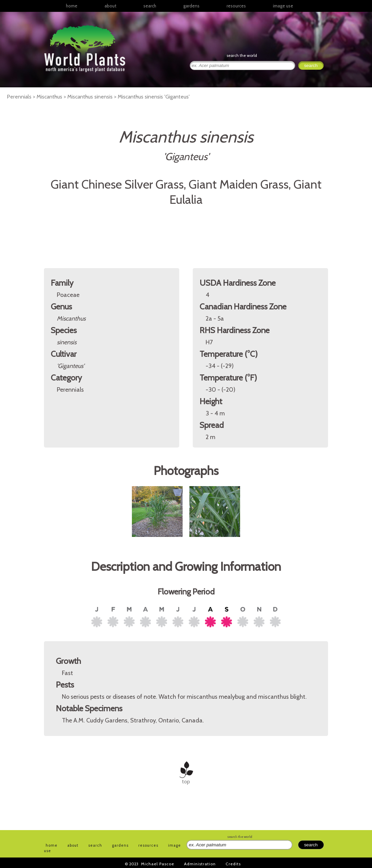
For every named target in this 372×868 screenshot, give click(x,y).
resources (148, 845)
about (110, 6)
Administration (200, 864)
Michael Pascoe (158, 864)
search (150, 6)
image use (283, 6)
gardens (191, 6)
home (72, 6)
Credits (233, 864)
